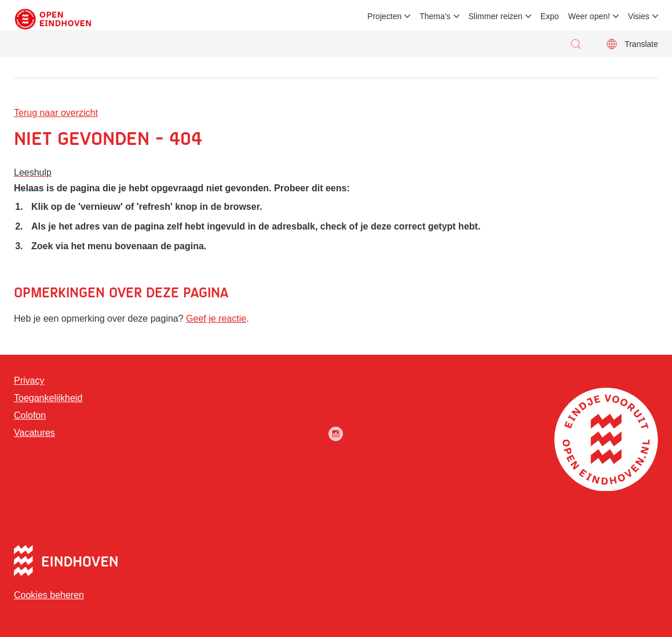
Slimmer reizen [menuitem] (496, 16)
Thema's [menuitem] (435, 16)
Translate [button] (641, 44)
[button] (579, 44)
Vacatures (34, 433)
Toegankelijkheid (48, 398)
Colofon (30, 415)
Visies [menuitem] (639, 16)
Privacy (29, 381)
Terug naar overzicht (56, 113)
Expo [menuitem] (550, 16)
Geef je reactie (216, 318)
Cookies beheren (49, 595)
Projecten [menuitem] (384, 16)
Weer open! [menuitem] (589, 16)
